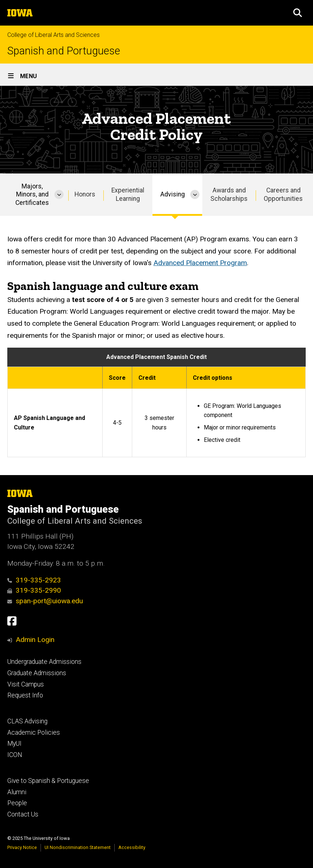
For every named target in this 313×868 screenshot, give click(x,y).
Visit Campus (26, 684)
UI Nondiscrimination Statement (78, 847)
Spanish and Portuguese (64, 51)
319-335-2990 (34, 590)
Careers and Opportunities (283, 194)
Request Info (25, 695)
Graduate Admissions (37, 673)
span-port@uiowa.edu (45, 601)
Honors (85, 194)
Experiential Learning (128, 194)
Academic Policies (34, 733)
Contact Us (23, 814)
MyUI (14, 743)
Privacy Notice (22, 847)
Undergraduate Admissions (44, 662)
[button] (298, 13)
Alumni (17, 792)
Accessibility (132, 847)
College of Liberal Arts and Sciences (54, 35)
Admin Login (35, 640)
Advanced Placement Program (200, 263)
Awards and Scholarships (229, 194)
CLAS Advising (27, 721)
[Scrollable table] (156, 402)
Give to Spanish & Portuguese (48, 781)
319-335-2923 (34, 580)
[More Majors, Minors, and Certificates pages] (59, 195)
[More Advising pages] (195, 195)
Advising (173, 194)
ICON (15, 755)
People (17, 803)
